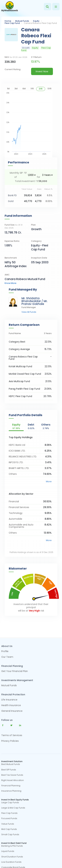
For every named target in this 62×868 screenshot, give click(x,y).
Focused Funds (9, 818)
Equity (36, 21)
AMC (7, 275)
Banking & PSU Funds (12, 846)
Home (8, 21)
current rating (13, 69)
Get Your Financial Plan (15, 671)
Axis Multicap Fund (19, 381)
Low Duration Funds (11, 862)
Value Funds (8, 824)
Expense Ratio (12, 241)
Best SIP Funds (9, 770)
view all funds (29, 312)
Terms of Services (12, 735)
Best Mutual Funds (11, 764)
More (49, 481)
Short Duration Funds (12, 857)
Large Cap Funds (10, 803)
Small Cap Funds (10, 835)
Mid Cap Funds (9, 829)
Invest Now (42, 71)
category (36, 241)
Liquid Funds (8, 851)
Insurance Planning (11, 791)
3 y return (36, 57)
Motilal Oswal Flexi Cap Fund (25, 374)
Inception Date (39, 258)
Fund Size (14, 226)
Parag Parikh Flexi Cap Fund (24, 389)
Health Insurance (11, 706)
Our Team (7, 657)
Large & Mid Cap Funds (13, 808)
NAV (16, 57)
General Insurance (12, 711)
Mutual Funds (22, 21)
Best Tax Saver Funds (12, 775)
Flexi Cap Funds (9, 813)
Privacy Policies (10, 741)
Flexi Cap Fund (12, 23)
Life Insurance (9, 700)
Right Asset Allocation (13, 780)
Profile (5, 651)
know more (10, 283)
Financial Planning (11, 786)
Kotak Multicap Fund (20, 366)
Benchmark (11, 258)
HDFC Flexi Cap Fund (20, 396)
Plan (33, 225)
